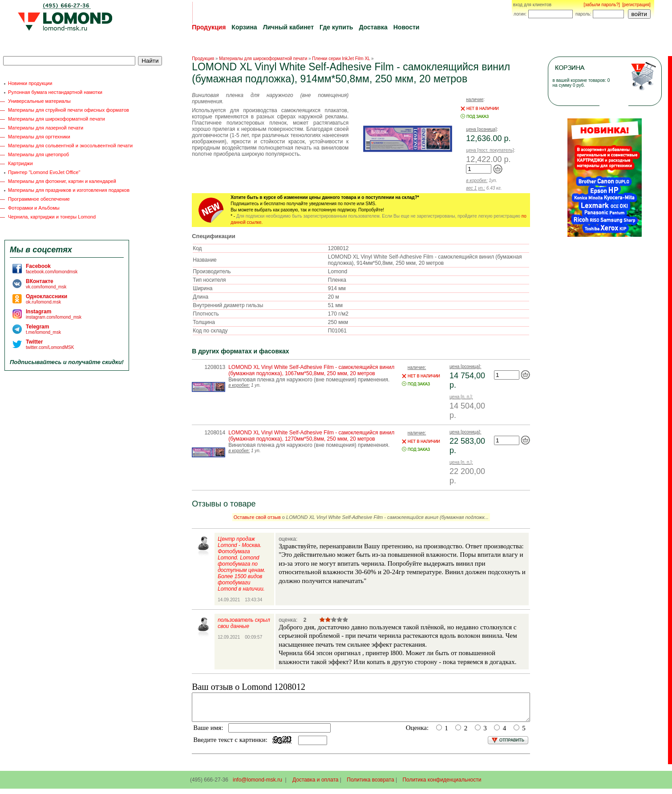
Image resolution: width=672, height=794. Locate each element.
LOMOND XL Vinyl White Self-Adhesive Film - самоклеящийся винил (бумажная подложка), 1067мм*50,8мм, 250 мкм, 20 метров (311, 370)
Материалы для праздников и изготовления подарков (69, 190)
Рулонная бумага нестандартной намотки (55, 92)
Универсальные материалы (39, 101)
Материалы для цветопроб (38, 154)
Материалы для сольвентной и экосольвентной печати (70, 146)
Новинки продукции (30, 83)
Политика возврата (370, 785)
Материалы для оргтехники (39, 137)
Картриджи (20, 163)
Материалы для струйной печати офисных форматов (69, 110)
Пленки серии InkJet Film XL (341, 59)
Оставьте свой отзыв (257, 517)
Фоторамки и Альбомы (34, 208)
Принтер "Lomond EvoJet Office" (44, 172)
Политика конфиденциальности (442, 785)
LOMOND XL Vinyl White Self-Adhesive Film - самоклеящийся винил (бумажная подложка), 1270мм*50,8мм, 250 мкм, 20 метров (311, 436)
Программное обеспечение (39, 199)
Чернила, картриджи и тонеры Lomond (52, 217)
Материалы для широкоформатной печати (57, 119)
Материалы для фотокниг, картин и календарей (62, 181)
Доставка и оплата (316, 785)
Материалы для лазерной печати (46, 128)
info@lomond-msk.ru (257, 785)
